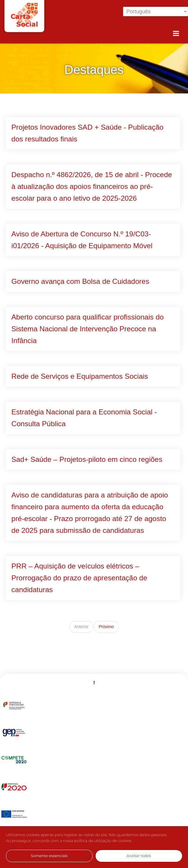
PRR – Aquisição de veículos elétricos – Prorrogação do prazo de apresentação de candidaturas (79, 578)
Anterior (81, 627)
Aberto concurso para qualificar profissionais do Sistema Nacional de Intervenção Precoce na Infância (88, 329)
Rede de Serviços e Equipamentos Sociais (80, 376)
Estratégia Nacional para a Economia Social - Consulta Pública (84, 418)
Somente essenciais (49, 856)
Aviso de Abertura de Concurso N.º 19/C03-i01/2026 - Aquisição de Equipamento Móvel (82, 240)
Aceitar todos (139, 856)
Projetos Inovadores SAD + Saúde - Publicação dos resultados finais (88, 133)
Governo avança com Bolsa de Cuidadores (80, 281)
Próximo (106, 627)
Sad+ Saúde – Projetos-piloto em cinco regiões (87, 459)
